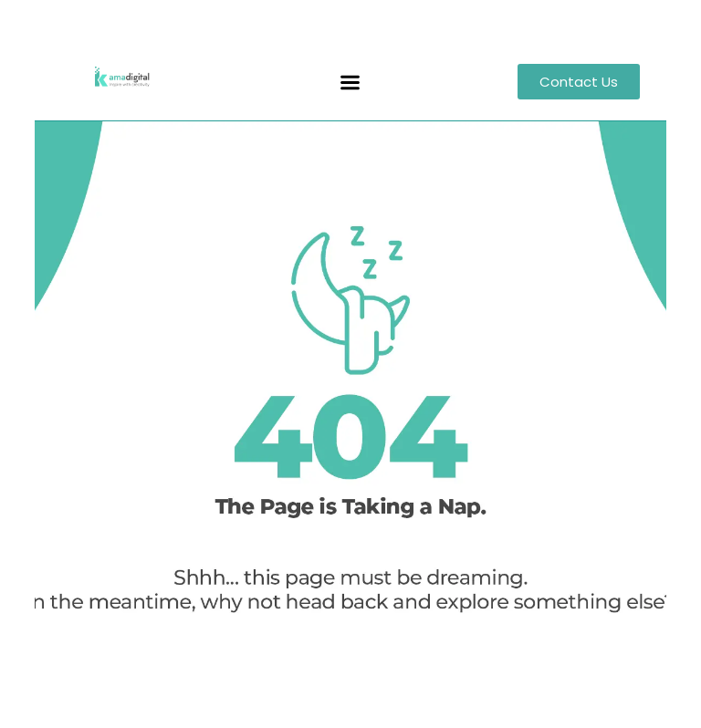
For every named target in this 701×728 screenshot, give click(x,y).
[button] (350, 83)
